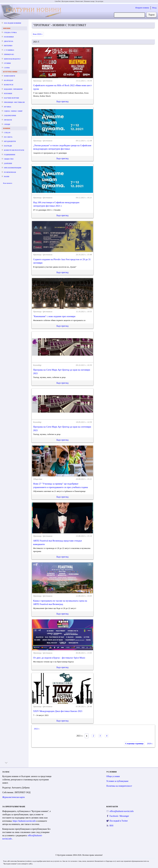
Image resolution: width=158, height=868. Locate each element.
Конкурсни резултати (14, 150)
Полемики (9, 37)
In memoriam (10, 172)
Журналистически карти (14, 797)
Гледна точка (10, 32)
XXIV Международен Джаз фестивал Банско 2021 (58, 711)
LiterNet (58, 1)
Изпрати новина (142, 8)
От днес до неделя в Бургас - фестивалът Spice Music (59, 658)
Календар (9, 80)
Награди (8, 146)
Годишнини (10, 155)
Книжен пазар (89, 1)
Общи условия (113, 776)
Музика (8, 107)
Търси (151, 15)
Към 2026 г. (38, 34)
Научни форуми (11, 98)
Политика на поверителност (119, 786)
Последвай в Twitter (119, 821)
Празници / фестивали (14, 102)
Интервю (8, 46)
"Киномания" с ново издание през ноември (54, 316)
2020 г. (150, 743)
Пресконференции (13, 168)
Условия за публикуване (117, 781)
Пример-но (9, 54)
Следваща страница (134, 743)
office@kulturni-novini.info (122, 811)
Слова (7, 68)
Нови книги (9, 76)
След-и (7, 132)
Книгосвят (79, 1)
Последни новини (12, 23)
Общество (9, 159)
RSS (111, 826)
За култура (99, 1)
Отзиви (7, 63)
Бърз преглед (62, 102)
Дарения (8, 163)
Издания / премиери (13, 89)
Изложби (8, 93)
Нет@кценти (10, 141)
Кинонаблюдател (12, 59)
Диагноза (9, 41)
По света (8, 137)
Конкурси (9, 85)
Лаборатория (10, 115)
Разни (7, 176)
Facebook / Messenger (119, 816)
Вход (154, 8)
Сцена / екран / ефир (13, 111)
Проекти (8, 120)
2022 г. (37, 729)
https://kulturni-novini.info (25, 821)
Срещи (7, 124)
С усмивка (9, 50)
